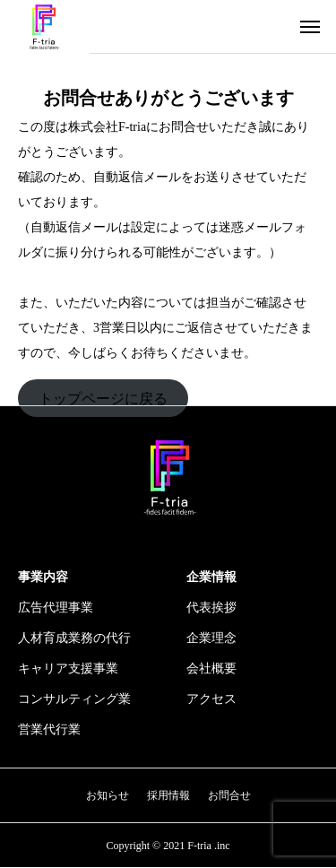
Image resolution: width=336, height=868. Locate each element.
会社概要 (211, 668)
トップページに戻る (103, 398)
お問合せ (229, 795)
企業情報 (211, 577)
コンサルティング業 (74, 699)
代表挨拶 (211, 608)
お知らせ (108, 795)
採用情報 (168, 795)
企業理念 (211, 638)
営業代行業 (49, 729)
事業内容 (43, 577)
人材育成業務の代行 (74, 638)
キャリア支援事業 (68, 668)
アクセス (211, 699)
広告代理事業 (56, 608)
